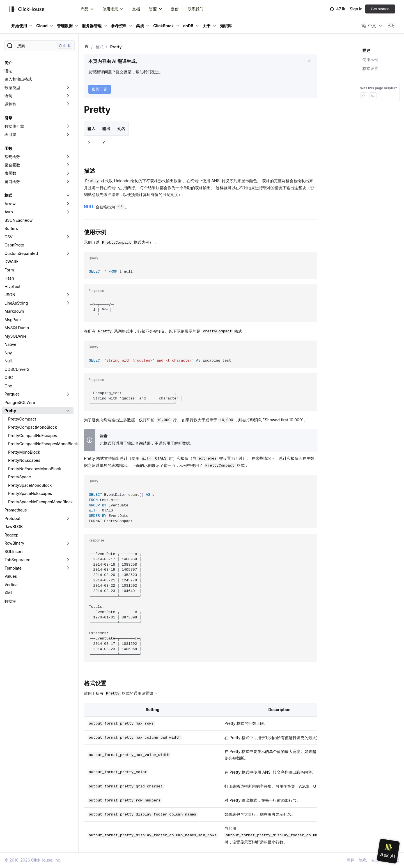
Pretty (10, 411)
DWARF (12, 261)
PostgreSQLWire (20, 402)
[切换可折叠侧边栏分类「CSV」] (68, 237)
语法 (8, 71)
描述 (366, 50)
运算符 (10, 104)
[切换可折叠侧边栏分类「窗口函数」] (68, 182)
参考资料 (119, 26)
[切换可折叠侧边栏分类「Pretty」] (68, 411)
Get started (380, 9)
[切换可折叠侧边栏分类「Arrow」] (68, 204)
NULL (89, 207)
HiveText (12, 286)
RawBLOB (14, 526)
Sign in (356, 9)
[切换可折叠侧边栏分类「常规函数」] (68, 157)
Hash (9, 278)
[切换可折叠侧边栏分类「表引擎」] (68, 134)
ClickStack (163, 26)
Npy (8, 353)
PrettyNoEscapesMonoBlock (35, 469)
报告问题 (100, 89)
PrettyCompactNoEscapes (33, 436)
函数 (8, 148)
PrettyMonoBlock (24, 452)
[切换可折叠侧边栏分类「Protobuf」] (68, 518)
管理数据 (65, 26)
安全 (375, 860)
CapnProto (14, 245)
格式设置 (370, 68)
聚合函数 (12, 165)
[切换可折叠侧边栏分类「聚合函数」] (68, 165)
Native (10, 344)
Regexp (12, 535)
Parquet (12, 394)
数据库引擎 (14, 126)
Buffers (11, 228)
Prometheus (16, 510)
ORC (9, 377)
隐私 (363, 860)
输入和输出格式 (18, 79)
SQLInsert (14, 551)
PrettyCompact (22, 419)
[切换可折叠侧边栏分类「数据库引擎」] (68, 126)
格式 (8, 195)
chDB (188, 26)
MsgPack (13, 320)
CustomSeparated (21, 253)
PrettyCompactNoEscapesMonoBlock (41, 444)
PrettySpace (19, 477)
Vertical (12, 585)
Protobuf (12, 518)
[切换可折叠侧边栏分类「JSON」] (68, 295)
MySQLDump (17, 328)
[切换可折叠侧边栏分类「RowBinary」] (68, 543)
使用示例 (370, 59)
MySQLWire (16, 336)
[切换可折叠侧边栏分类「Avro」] (68, 212)
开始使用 (19, 26)
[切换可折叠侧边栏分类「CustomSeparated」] (68, 253)
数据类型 (12, 87)
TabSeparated (17, 560)
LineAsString (16, 303)
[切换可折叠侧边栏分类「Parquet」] (68, 394)
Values (11, 576)
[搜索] (40, 46)
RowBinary (14, 543)
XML (9, 593)
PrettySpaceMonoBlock (30, 485)
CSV (9, 237)
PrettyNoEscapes (24, 460)
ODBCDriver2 (17, 369)
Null (8, 361)
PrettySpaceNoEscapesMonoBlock (40, 502)
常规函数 (12, 157)
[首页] (86, 47)
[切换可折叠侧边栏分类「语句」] (68, 96)
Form (9, 270)
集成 (140, 26)
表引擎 (10, 134)
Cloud (42, 26)
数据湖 (10, 601)
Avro (9, 212)
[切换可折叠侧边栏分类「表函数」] (68, 173)
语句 (8, 96)
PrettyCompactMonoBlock (33, 427)
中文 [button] (369, 26)
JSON (10, 295)
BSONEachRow (19, 220)
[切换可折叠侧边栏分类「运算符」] (68, 104)
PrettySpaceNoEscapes (30, 493)
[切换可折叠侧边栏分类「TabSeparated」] (68, 560)
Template (13, 568)
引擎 (8, 118)
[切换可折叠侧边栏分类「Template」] (68, 568)
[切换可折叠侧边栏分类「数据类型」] (68, 88)
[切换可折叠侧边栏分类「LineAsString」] (68, 303)
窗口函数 (12, 181)
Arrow (10, 204)
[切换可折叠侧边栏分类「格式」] (68, 195)
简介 (8, 62)
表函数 (10, 173)
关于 (206, 26)
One (8, 386)
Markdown (14, 311)
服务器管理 (92, 26)
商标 (350, 860)
